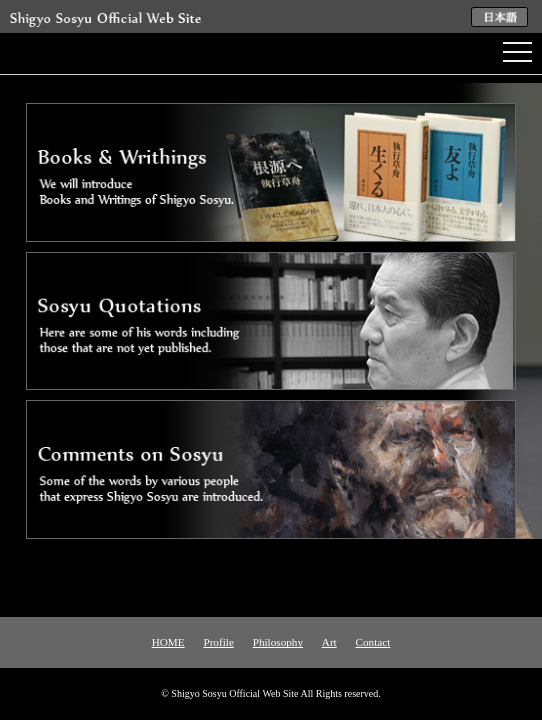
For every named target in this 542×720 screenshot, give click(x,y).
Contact (373, 642)
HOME (168, 642)
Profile (218, 642)
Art (329, 642)
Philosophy (278, 642)
